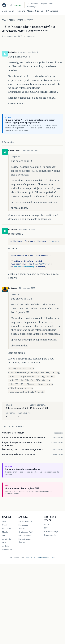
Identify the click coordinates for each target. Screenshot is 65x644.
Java (5, 11)
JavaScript (7, 539)
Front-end (6, 528)
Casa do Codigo (51, 531)
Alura (47, 524)
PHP (47, 11)
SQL (37, 11)
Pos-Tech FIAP (25, 535)
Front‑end (20, 11)
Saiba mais (30, 558)
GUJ (4, 20)
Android (54, 11)
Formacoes (23, 525)
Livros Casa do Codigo (25, 540)
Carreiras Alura (25, 521)
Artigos (22, 528)
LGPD (53, 558)
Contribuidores (43, 558)
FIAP (46, 528)
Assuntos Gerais (17, 20)
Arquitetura (7, 550)
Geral (11, 11)
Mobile (30, 11)
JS (42, 11)
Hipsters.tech (50, 535)
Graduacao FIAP (26, 532)
